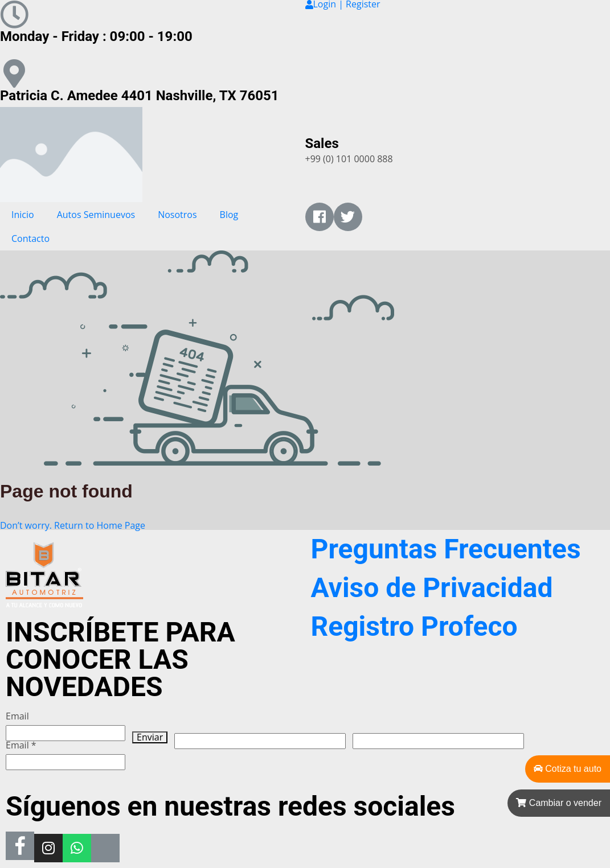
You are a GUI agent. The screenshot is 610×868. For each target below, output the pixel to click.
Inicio (23, 215)
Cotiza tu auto (568, 769)
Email (17, 716)
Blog (229, 215)
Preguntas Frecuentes (446, 549)
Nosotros (177, 215)
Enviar (150, 737)
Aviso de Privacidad (432, 588)
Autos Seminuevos (96, 215)
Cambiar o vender (559, 803)
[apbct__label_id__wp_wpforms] (260, 741)
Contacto (30, 238)
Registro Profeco (414, 626)
